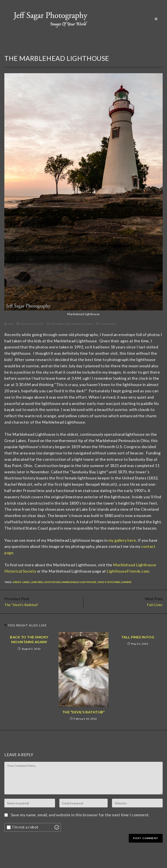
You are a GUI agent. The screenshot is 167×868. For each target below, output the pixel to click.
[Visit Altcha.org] (57, 827)
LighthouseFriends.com (128, 571)
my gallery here (122, 540)
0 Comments (108, 324)
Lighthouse (52, 582)
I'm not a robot (25, 827)
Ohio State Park (61, 324)
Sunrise (126, 582)
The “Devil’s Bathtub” (84, 712)
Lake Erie (37, 582)
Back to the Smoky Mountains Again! (29, 639)
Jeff (11, 324)
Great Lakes (21, 582)
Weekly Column (83, 324)
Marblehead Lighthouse (79, 582)
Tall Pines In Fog (138, 637)
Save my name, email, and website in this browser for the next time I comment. (80, 815)
